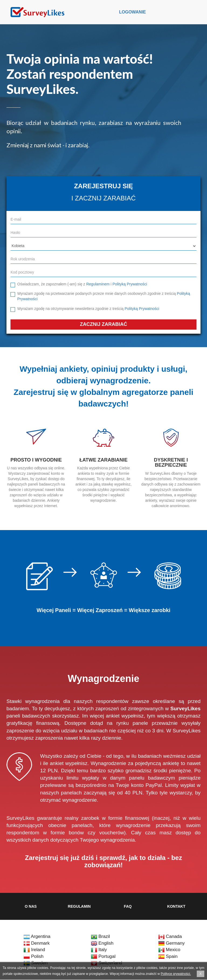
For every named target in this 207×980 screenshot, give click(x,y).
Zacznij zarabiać (104, 324)
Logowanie (133, 12)
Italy (99, 950)
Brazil (100, 936)
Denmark (37, 943)
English (102, 943)
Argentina (37, 936)
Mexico (169, 950)
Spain (168, 956)
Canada (170, 936)
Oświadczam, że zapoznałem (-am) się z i (82, 284)
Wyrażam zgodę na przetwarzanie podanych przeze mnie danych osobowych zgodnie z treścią (104, 296)
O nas (31, 906)
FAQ (128, 906)
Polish (34, 956)
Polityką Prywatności (130, 284)
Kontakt (176, 906)
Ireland (34, 950)
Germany (172, 943)
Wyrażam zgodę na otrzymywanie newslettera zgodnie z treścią (88, 309)
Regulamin (79, 906)
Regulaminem (98, 284)
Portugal (103, 956)
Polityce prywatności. (176, 974)
